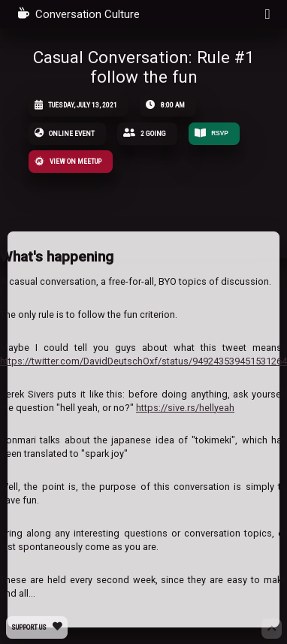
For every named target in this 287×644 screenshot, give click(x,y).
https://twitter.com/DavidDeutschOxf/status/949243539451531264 (143, 361)
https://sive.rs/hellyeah (185, 408)
